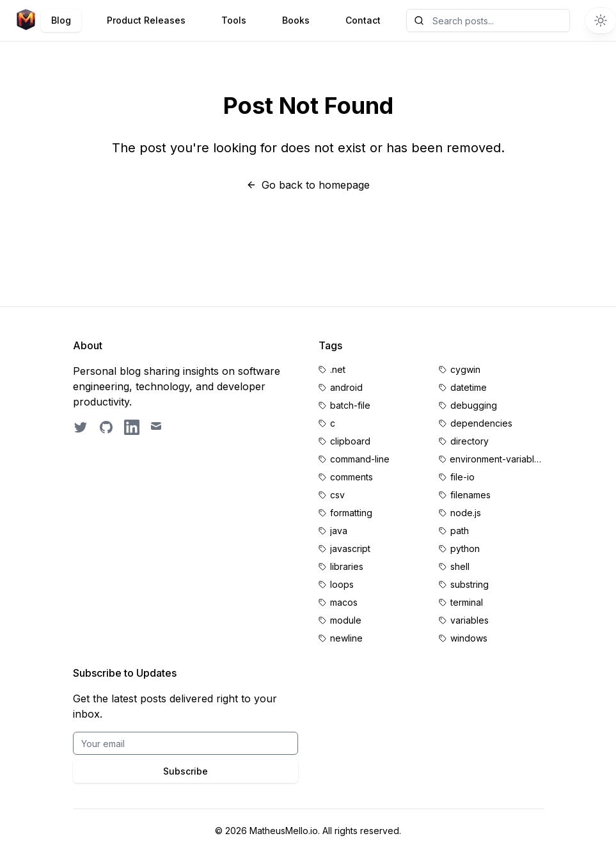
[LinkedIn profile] (132, 427)
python (465, 548)
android (346, 387)
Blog (61, 20)
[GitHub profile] (106, 427)
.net (338, 369)
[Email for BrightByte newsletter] (186, 743)
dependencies (481, 423)
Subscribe (186, 771)
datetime (469, 387)
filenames (470, 495)
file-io (462, 477)
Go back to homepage (308, 185)
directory (470, 441)
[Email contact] (157, 427)
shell (460, 566)
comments (351, 477)
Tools (234, 20)
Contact (363, 20)
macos (344, 602)
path (460, 531)
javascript (350, 548)
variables (470, 620)
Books (296, 20)
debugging (474, 405)
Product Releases (146, 20)
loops (342, 584)
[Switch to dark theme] (601, 20)
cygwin (465, 369)
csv (337, 495)
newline (346, 638)
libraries (347, 566)
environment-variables (496, 459)
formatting (351, 513)
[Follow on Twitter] (81, 427)
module (346, 620)
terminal (467, 602)
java (339, 531)
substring (470, 584)
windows (469, 638)
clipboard (350, 441)
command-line (360, 459)
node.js (466, 513)
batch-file (350, 405)
